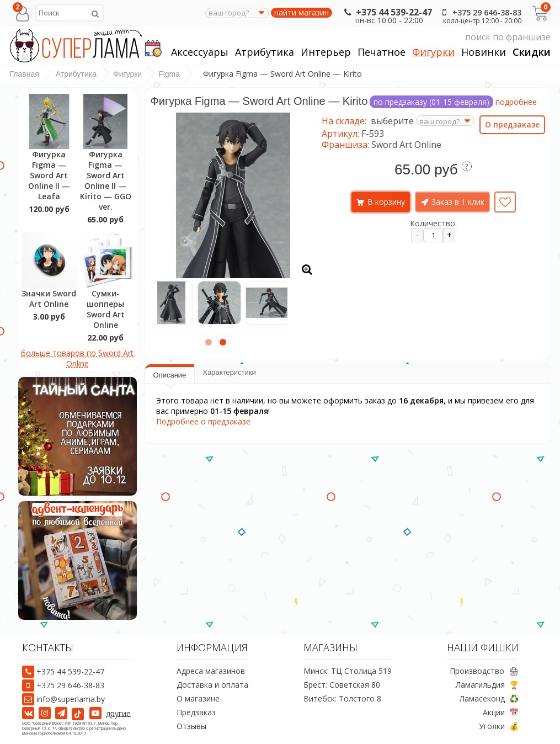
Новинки (484, 52)
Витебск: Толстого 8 (342, 698)
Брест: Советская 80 (342, 685)
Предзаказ (196, 712)
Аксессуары (200, 52)
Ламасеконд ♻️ (489, 698)
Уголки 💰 (499, 726)
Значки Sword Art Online (49, 299)
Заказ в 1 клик (458, 202)
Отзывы (191, 726)
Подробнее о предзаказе (203, 421)
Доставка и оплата (212, 685)
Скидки (532, 52)
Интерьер (326, 52)
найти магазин (302, 13)
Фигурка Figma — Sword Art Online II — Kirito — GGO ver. (106, 180)
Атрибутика (265, 52)
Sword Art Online (406, 145)
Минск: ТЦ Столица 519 (348, 671)
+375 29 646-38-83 (480, 12)
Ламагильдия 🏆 (487, 685)
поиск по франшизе (446, 37)
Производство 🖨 (484, 671)
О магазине (198, 698)
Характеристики (229, 372)
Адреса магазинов (211, 671)
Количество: (433, 223)
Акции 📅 (501, 712)
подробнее (516, 102)
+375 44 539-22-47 (387, 12)
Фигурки (433, 52)
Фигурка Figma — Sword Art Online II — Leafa (49, 175)
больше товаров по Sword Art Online (77, 358)
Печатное (382, 52)
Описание (170, 375)
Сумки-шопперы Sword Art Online (106, 309)
